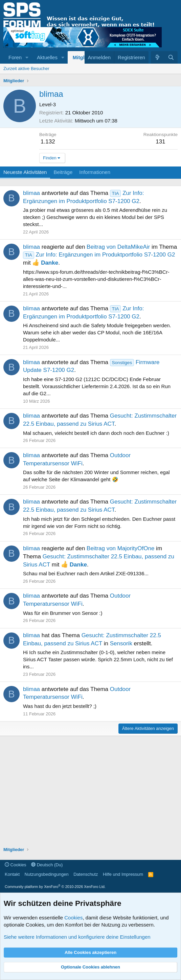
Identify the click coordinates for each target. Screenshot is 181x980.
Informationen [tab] (95, 172)
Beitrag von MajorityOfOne (120, 548)
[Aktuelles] (157, 57)
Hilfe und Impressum (123, 874)
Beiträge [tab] (63, 172)
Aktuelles (47, 57)
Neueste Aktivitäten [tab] (25, 172)
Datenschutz (86, 874)
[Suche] (171, 57)
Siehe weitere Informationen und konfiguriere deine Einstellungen (77, 937)
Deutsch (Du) (47, 865)
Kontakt (12, 874)
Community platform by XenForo (55, 887)
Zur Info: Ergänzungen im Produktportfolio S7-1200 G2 (99, 255)
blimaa (31, 193)
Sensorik (121, 643)
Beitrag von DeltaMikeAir (118, 247)
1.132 (48, 142)
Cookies (16, 865)
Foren (15, 57)
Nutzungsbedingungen (47, 874)
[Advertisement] (90, 792)
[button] (27, 57)
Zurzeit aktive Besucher (26, 69)
